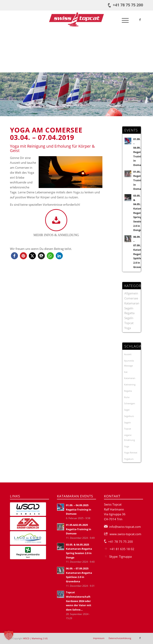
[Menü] (123, 19)
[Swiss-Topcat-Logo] (76, 19)
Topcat (129, 323)
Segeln (129, 318)
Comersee (131, 298)
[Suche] (114, 19)
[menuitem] (114, 19)
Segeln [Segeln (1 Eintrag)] (127, 422)
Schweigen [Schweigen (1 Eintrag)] (130, 403)
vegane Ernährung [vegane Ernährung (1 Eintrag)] (129, 437)
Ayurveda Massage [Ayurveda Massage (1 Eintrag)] (129, 363)
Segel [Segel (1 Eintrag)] (127, 410)
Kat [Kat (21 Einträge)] (126, 372)
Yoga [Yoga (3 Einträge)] (127, 446)
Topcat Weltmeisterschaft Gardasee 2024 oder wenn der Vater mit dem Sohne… (79, 601)
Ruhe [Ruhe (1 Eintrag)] (127, 397)
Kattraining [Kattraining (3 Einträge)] (130, 384)
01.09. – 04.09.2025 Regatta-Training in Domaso (140, 152)
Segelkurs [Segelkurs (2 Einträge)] (129, 416)
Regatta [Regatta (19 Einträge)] (128, 391)
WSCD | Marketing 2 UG (35, 638)
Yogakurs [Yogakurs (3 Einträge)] (129, 459)
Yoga (128, 328)
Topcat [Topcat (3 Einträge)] (128, 429)
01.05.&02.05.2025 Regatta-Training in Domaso (79, 529)
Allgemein (131, 293)
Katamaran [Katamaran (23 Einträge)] (130, 378)
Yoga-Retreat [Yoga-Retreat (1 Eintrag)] (131, 453)
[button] (14, 256)
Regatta (129, 313)
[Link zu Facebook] (140, 19)
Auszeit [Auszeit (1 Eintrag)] (128, 354)
